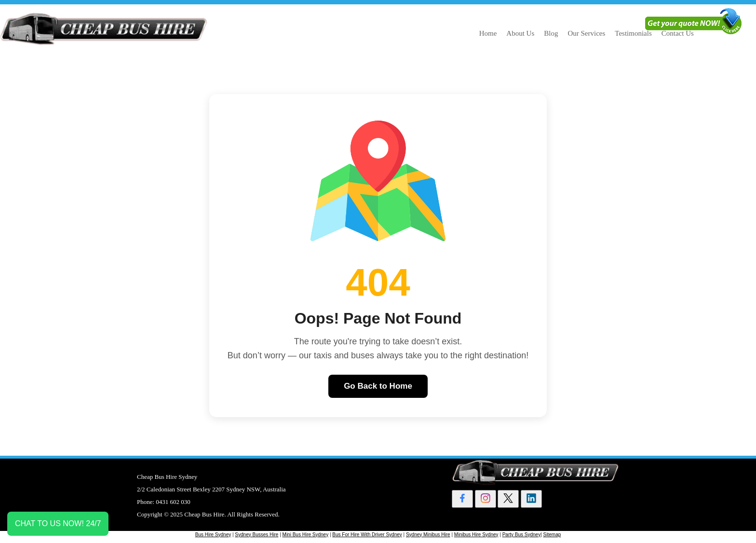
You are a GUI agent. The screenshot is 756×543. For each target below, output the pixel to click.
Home (488, 33)
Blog (551, 33)
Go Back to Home (378, 386)
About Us (520, 33)
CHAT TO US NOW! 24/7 (58, 523)
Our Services (586, 33)
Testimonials (633, 33)
